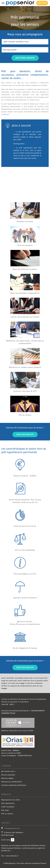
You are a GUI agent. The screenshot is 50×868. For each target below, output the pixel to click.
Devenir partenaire (8, 775)
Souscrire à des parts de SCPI (25, 391)
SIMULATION (42, 3)
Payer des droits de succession (25, 269)
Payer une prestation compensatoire (25, 293)
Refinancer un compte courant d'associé (25, 367)
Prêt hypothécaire (8, 803)
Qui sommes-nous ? (8, 771)
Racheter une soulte (25, 221)
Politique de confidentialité (12, 782)
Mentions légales (7, 778)
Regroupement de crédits (11, 800)
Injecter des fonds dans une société (25, 317)
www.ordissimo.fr (12, 856)
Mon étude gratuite (25, 434)
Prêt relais (5, 810)
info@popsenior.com (12, 828)
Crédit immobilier (8, 807)
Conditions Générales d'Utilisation (14, 785)
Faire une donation (25, 245)
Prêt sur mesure (25, 415)
